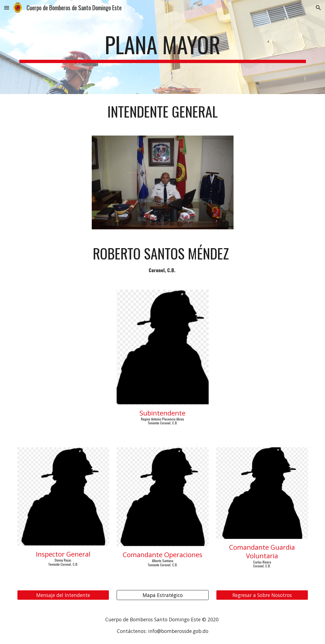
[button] (7, 8)
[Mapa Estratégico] (163, 595)
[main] (163, 47)
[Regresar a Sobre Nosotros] (262, 595)
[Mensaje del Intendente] (63, 595)
